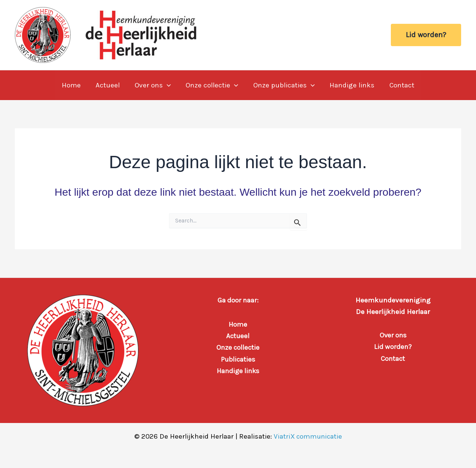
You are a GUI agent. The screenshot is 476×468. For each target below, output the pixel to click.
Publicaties (238, 359)
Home (73, 85)
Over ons (153, 85)
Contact (400, 85)
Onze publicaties (283, 85)
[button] (426, 35)
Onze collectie (212, 85)
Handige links (350, 85)
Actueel (109, 85)
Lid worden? (393, 347)
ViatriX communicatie (308, 436)
